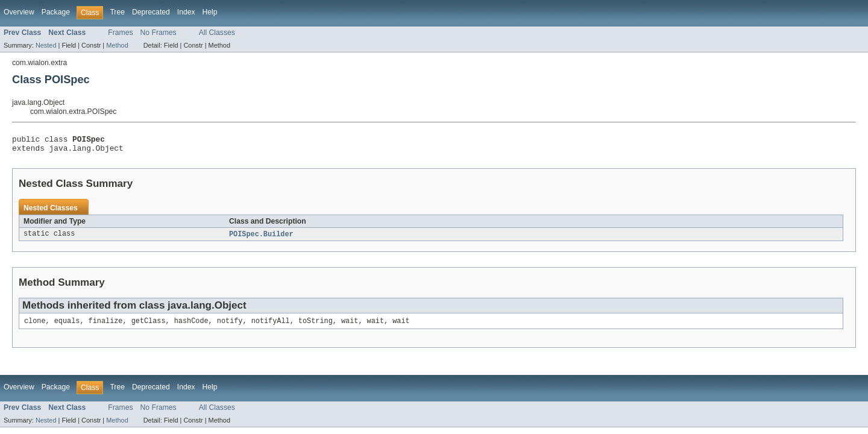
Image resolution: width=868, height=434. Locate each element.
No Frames (159, 33)
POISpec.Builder (261, 238)
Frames (120, 33)
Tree (117, 12)
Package (56, 12)
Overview (19, 12)
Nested (46, 45)
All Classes (217, 33)
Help (210, 12)
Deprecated (151, 12)
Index (186, 12)
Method (117, 45)
